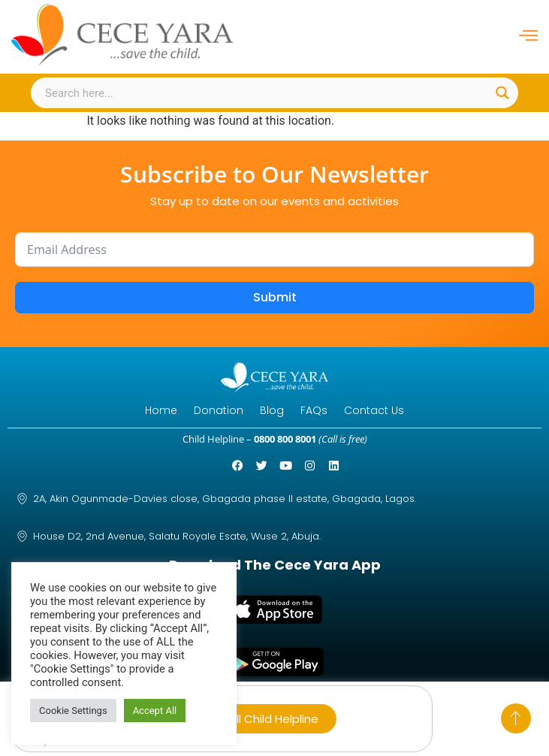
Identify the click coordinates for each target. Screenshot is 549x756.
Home (161, 410)
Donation (219, 410)
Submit (275, 297)
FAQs (314, 410)
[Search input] (266, 93)
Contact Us (374, 410)
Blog (272, 410)
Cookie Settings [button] (73, 711)
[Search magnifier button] (503, 93)
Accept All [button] (155, 711)
